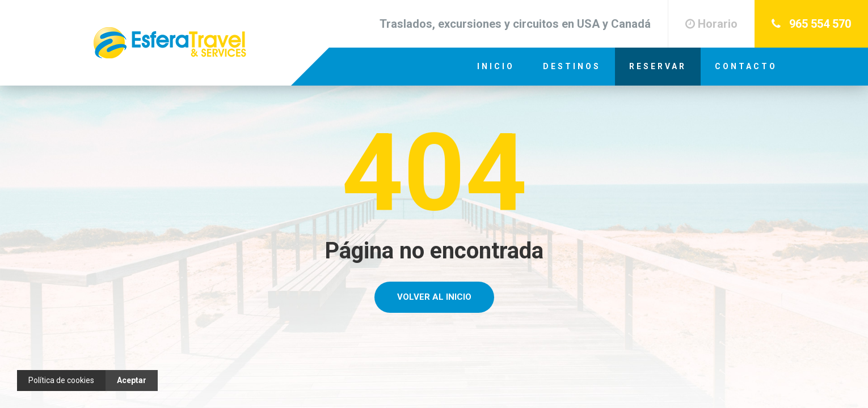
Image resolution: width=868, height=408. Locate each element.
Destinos (572, 66)
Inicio (496, 66)
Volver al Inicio (434, 297)
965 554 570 (811, 24)
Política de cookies (61, 380)
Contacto (746, 66)
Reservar (658, 66)
